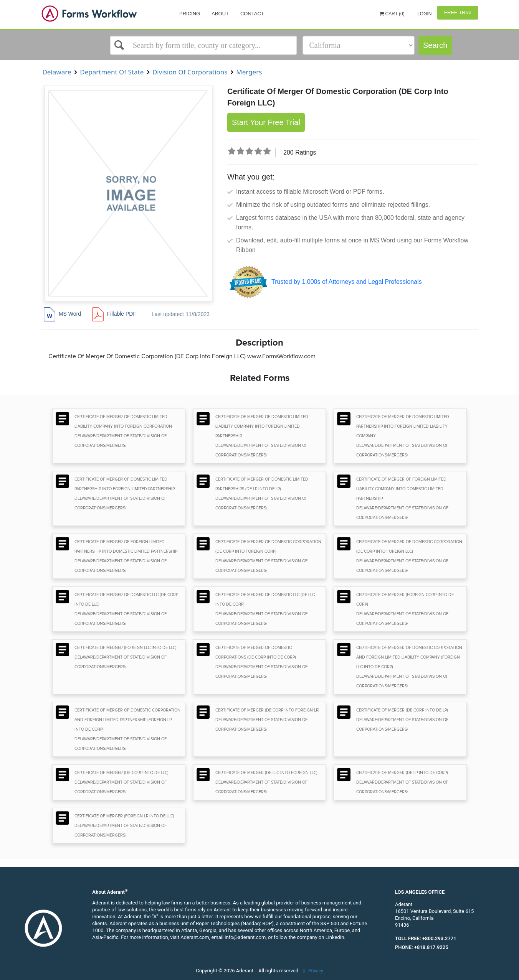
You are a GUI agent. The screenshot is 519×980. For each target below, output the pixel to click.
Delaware (57, 72)
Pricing (190, 14)
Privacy (316, 971)
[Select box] (203, 45)
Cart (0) (392, 14)
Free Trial (458, 12)
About (220, 14)
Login (424, 14)
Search (435, 45)
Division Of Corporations (190, 72)
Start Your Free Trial (266, 122)
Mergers (249, 72)
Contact (252, 14)
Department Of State (112, 72)
